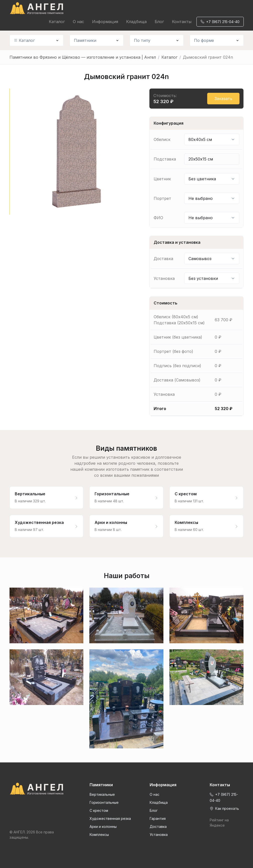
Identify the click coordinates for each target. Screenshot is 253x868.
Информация (105, 22)
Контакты (182, 22)
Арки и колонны (103, 826)
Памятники (85, 40)
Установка (159, 835)
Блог (159, 22)
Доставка (158, 826)
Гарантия (158, 818)
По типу (142, 40)
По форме (204, 40)
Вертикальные (102, 794)
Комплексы (99, 835)
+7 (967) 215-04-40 (220, 22)
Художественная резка (110, 818)
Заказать (223, 99)
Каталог (57, 22)
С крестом (99, 810)
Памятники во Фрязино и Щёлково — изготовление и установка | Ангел (83, 57)
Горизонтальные (104, 802)
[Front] (37, 789)
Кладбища (136, 22)
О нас (78, 22)
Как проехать (224, 808)
